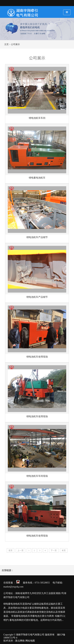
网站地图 (30, 641)
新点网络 (20, 641)
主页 (6, 44)
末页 (64, 550)
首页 (10, 550)
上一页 (20, 550)
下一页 (54, 550)
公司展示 (15, 44)
